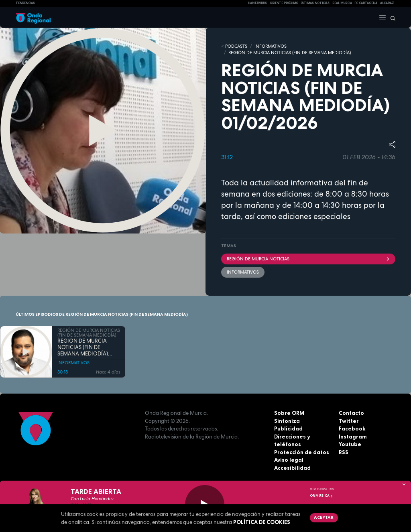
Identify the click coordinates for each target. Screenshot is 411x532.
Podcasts (236, 46)
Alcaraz (387, 3)
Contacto (351, 413)
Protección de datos (302, 452)
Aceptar (324, 517)
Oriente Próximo (284, 3)
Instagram (353, 437)
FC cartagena (366, 3)
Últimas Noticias (315, 3)
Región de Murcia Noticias (308, 259)
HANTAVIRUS (257, 3)
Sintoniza (287, 421)
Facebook (352, 428)
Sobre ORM (289, 413)
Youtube (350, 444)
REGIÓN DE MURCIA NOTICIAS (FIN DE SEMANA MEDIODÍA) (290, 53)
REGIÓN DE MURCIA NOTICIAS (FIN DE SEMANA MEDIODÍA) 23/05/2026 (83, 348)
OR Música (321, 495)
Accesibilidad (292, 468)
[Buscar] (391, 17)
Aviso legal (289, 460)
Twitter (349, 421)
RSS (344, 452)
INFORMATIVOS (271, 46)
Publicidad (288, 428)
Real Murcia (342, 3)
